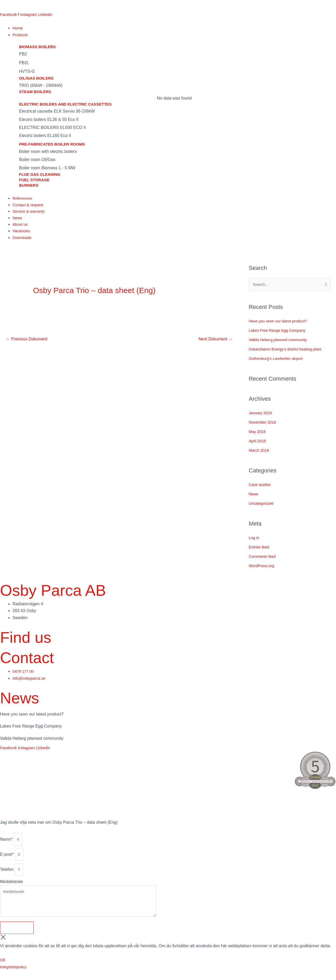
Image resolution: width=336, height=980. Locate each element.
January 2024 (261, 416)
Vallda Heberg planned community (280, 343)
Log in (254, 541)
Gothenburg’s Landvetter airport (278, 362)
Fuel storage (34, 180)
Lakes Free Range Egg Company (280, 334)
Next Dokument (216, 342)
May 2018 (258, 435)
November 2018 (264, 426)
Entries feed (260, 550)
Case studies (261, 488)
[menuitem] (7, 6)
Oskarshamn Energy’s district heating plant (288, 352)
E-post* (7, 859)
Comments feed (263, 560)
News (254, 498)
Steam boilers (35, 92)
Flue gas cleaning (40, 175)
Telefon (7, 876)
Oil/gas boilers (36, 79)
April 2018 (258, 444)
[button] (174, 35)
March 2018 (260, 454)
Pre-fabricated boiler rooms (52, 145)
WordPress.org (263, 569)
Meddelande (11, 888)
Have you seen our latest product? (281, 324)
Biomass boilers (37, 47)
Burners (29, 186)
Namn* (7, 843)
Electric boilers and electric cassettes (65, 105)
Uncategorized (262, 507)
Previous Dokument (27, 342)
